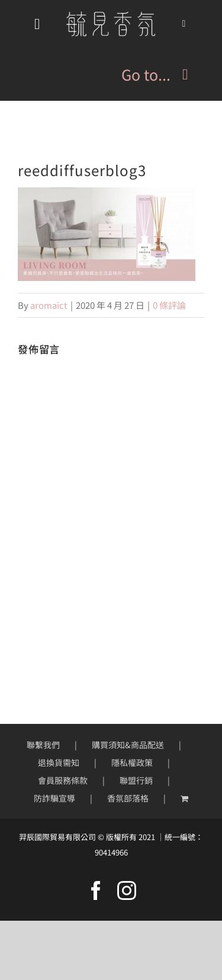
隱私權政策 (132, 762)
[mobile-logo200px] (111, 16)
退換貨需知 (59, 762)
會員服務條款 (63, 780)
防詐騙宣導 (54, 798)
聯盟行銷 (136, 780)
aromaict (49, 305)
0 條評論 (169, 305)
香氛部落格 (128, 798)
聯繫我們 (43, 745)
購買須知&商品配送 (128, 745)
